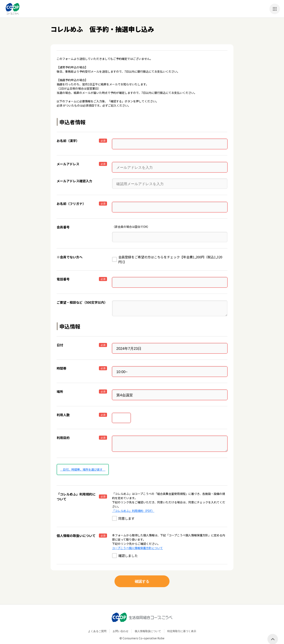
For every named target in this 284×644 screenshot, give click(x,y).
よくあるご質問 (97, 625)
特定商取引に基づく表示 (182, 625)
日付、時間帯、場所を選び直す (83, 463)
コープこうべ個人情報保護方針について (137, 542)
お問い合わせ (121, 625)
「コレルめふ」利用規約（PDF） (133, 504)
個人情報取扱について (148, 625)
